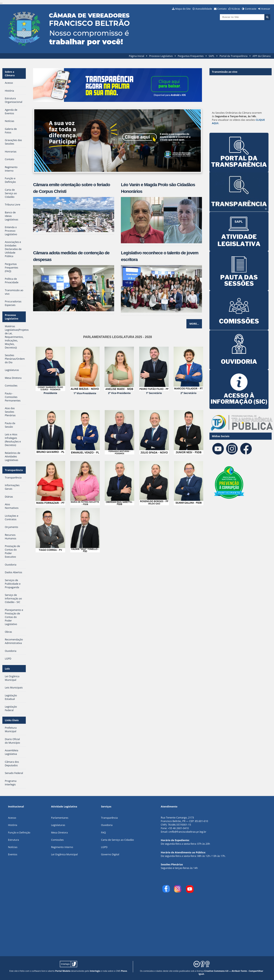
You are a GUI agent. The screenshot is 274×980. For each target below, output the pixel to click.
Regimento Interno (62, 847)
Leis (7, 669)
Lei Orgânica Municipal (64, 854)
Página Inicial (137, 56)
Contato (222, 9)
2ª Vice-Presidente (119, 393)
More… (194, 324)
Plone (124, 971)
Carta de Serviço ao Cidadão (117, 840)
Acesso (12, 818)
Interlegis (95, 971)
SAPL (212, 56)
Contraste (251, 9)
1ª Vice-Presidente (85, 393)
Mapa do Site (183, 9)
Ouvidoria (107, 825)
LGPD (104, 847)
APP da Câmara (262, 56)
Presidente (50, 393)
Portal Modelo (63, 971)
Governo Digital (110, 854)
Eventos (13, 854)
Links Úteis (12, 720)
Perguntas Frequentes (191, 56)
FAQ (103, 832)
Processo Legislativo (161, 56)
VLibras (236, 9)
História (13, 825)
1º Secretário (154, 393)
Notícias (13, 847)
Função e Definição (19, 832)
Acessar (266, 9)
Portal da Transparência (233, 56)
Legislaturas (58, 825)
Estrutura (14, 840)
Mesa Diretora (59, 832)
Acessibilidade (204, 9)
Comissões (57, 840)
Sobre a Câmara (10, 73)
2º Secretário (188, 393)
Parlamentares (60, 818)
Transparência (14, 470)
